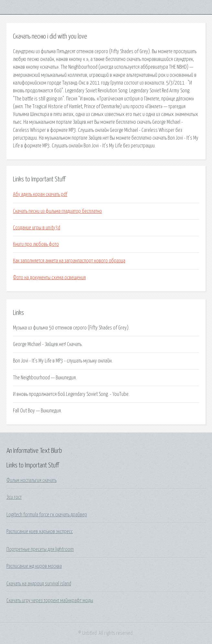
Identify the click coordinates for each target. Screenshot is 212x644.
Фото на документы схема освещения (49, 278)
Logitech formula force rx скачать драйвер (47, 515)
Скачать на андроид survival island (39, 584)
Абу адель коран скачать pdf (40, 194)
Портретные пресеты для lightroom (40, 549)
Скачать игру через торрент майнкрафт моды (50, 601)
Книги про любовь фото (36, 244)
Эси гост (14, 497)
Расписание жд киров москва (34, 566)
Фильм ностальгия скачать (32, 480)
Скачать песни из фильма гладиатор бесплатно (57, 211)
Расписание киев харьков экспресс (40, 532)
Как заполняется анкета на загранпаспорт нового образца (69, 261)
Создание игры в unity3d (37, 228)
